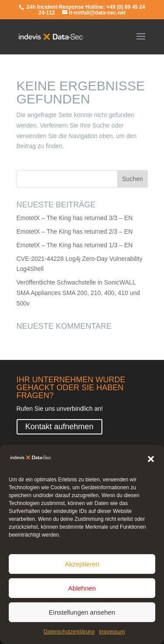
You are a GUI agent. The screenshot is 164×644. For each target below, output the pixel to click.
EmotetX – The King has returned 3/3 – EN (75, 218)
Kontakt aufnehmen (59, 427)
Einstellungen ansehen (82, 614)
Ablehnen (82, 590)
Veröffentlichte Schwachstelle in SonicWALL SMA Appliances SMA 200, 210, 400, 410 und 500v (79, 293)
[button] (151, 462)
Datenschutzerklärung (69, 634)
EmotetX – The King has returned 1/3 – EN (75, 245)
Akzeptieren (82, 566)
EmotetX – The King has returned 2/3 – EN (75, 231)
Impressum (112, 634)
